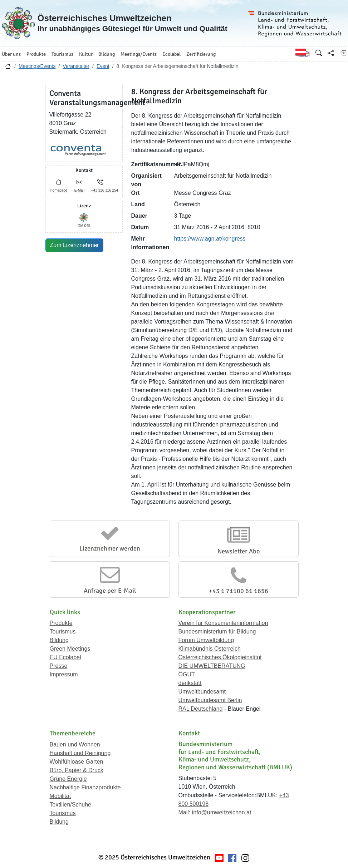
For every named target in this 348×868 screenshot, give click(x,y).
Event (103, 66)
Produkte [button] (36, 54)
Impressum (64, 674)
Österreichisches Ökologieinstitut (220, 657)
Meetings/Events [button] (139, 54)
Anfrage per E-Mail (110, 591)
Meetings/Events (37, 66)
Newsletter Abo (239, 551)
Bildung (59, 640)
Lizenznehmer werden (110, 548)
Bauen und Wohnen (75, 744)
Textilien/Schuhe (71, 805)
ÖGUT (187, 674)
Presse (59, 666)
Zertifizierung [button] (201, 54)
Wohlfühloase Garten (77, 762)
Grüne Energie (68, 779)
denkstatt (190, 683)
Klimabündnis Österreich (210, 649)
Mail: (185, 812)
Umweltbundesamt (202, 692)
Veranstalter (76, 66)
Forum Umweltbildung (206, 640)
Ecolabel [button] (171, 54)
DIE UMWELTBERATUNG (212, 666)
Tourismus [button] (62, 54)
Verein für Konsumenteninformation (223, 623)
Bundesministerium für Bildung (217, 632)
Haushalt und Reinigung (80, 753)
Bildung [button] (107, 54)
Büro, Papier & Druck (77, 770)
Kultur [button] (86, 54)
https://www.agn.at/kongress (210, 239)
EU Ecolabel (65, 657)
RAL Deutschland (201, 709)
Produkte (61, 623)
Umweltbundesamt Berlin (210, 700)
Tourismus (63, 632)
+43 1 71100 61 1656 (239, 591)
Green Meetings (70, 649)
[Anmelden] (343, 53)
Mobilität (60, 796)
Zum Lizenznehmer (75, 245)
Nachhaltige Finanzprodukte (85, 787)
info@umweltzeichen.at (222, 812)
